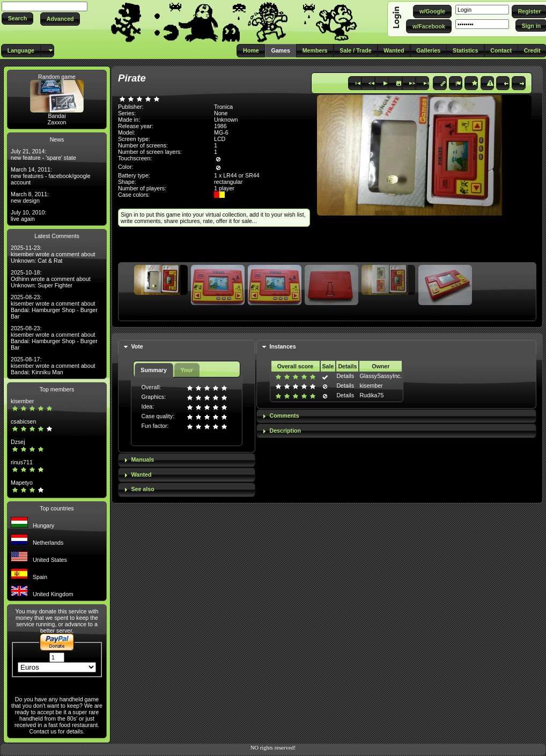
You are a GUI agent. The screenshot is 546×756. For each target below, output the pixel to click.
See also (142, 489)
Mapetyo (22, 483)
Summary (154, 370)
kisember (22, 401)
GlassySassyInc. (381, 376)
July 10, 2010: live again (28, 216)
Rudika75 (371, 395)
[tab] (187, 347)
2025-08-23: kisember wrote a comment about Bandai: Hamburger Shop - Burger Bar (54, 307)
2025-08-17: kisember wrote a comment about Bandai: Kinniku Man (53, 366)
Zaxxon (57, 122)
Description (286, 431)
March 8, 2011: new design (30, 197)
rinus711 (22, 462)
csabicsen (23, 421)
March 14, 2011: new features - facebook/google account (51, 176)
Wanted (141, 475)
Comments (285, 416)
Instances (283, 346)
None (221, 113)
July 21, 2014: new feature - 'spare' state (43, 154)
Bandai (57, 116)
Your (186, 370)
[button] (17, 18)
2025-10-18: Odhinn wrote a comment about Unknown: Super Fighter (51, 279)
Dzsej (18, 442)
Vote (137, 346)
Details (345, 376)
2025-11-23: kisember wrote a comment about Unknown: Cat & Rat (53, 254)
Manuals (142, 459)
